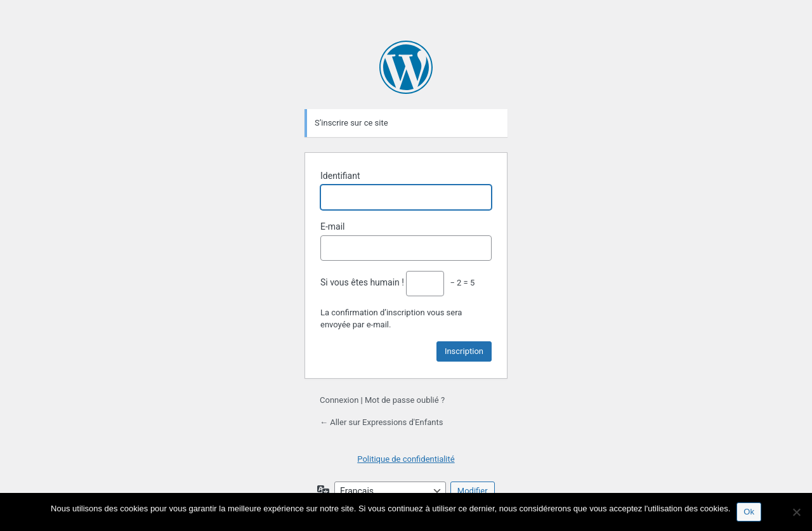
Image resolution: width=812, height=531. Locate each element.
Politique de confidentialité (406, 459)
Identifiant (340, 176)
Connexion (339, 400)
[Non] (796, 512)
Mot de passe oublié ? (405, 400)
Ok (749, 512)
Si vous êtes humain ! (362, 282)
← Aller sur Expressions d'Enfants (381, 422)
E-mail (333, 226)
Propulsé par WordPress (406, 67)
